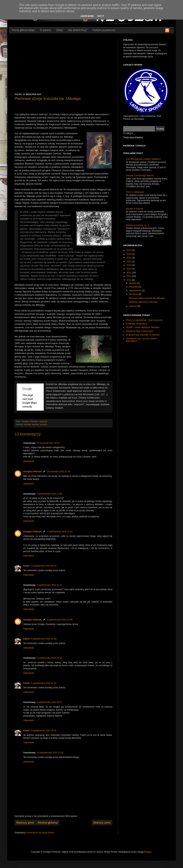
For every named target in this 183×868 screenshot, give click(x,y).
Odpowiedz (29, 461)
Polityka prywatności (104, 30)
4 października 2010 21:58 (60, 620)
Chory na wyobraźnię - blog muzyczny (144, 320)
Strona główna (48, 823)
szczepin (43, 424)
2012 (129, 273)
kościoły (27, 424)
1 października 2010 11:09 (49, 494)
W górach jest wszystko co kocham (143, 335)
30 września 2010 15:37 (48, 443)
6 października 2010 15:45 (44, 731)
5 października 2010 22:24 (44, 683)
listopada (134, 287)
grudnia (133, 283)
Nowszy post (25, 823)
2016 (129, 258)
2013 (129, 269)
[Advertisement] (63, 66)
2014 (129, 265)
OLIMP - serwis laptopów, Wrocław (143, 327)
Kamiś (26, 566)
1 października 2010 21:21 (60, 532)
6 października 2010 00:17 (49, 702)
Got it (101, 16)
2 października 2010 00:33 (44, 566)
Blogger (148, 852)
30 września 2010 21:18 (58, 472)
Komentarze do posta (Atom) (40, 833)
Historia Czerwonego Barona (140, 176)
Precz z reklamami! (135, 192)
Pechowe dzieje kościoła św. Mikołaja (147, 298)
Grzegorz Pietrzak (32, 472)
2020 (129, 250)
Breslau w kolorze (135, 209)
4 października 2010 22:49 (44, 639)
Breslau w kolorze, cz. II (137, 225)
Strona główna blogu (23, 30)
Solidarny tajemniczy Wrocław (143, 302)
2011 (129, 276)
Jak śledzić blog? (78, 30)
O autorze (46, 30)
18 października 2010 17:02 (50, 753)
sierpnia (133, 306)
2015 (129, 262)
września (134, 294)
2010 (129, 280)
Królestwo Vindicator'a (137, 324)
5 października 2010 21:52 (49, 658)
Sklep (60, 30)
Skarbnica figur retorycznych (140, 331)
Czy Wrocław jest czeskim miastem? (144, 159)
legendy (35, 424)
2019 (129, 254)
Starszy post (102, 823)
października (136, 291)
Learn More (87, 16)
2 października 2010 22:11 (49, 585)
